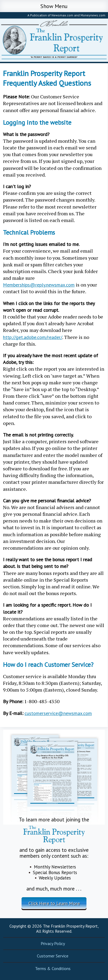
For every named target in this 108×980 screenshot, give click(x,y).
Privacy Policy (53, 943)
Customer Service (53, 956)
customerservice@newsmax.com (58, 713)
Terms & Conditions (53, 968)
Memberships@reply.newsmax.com (39, 285)
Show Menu (54, 6)
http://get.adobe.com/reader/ (33, 337)
